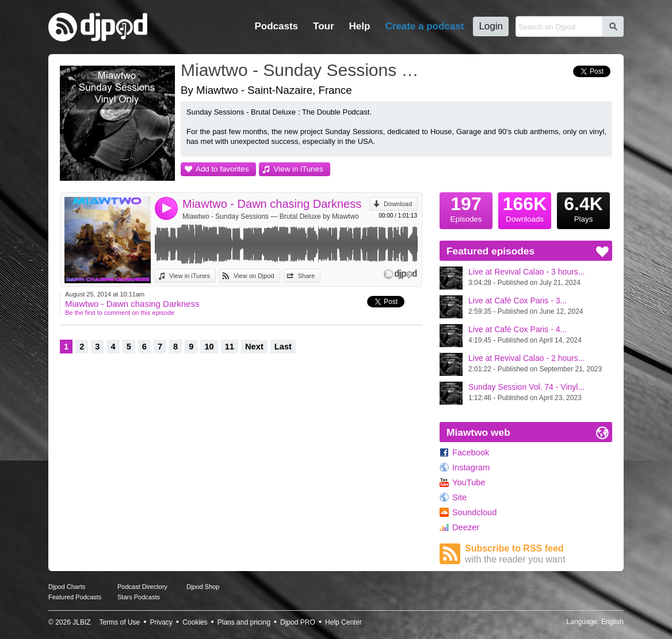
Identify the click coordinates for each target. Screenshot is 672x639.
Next (254, 347)
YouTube (469, 482)
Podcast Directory (142, 587)
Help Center (343, 622)
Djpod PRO (298, 622)
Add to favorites (222, 169)
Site (459, 497)
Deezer (466, 527)
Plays (583, 208)
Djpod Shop (203, 587)
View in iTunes (299, 169)
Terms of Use (120, 622)
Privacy (161, 622)
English (612, 622)
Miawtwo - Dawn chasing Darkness (272, 204)
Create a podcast (424, 26)
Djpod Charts (67, 587)
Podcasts (276, 26)
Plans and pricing (244, 622)
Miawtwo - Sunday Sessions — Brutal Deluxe (304, 70)
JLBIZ (81, 622)
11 (230, 347)
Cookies (195, 622)
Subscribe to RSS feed (539, 554)
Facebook (471, 452)
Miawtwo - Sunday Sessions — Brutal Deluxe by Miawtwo (271, 216)
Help (360, 26)
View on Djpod (254, 276)
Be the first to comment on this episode (120, 313)
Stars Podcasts (139, 597)
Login (491, 26)
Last (283, 347)
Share (306, 276)
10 (209, 347)
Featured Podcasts (75, 597)
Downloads (525, 208)
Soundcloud (474, 512)
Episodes (466, 208)
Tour (324, 26)
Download (398, 204)
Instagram (471, 467)
